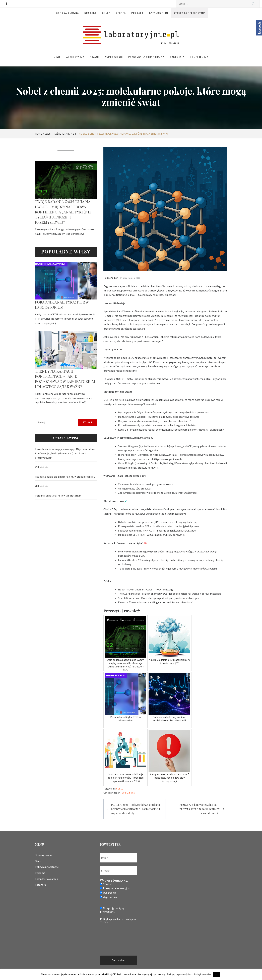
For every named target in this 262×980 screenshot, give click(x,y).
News (57, 57)
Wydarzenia (108, 893)
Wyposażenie (114, 57)
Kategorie (41, 885)
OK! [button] (217, 975)
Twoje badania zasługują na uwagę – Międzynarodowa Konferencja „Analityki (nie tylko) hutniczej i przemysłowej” (63, 212)
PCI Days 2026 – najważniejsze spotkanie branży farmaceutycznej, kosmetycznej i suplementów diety (136, 809)
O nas (38, 861)
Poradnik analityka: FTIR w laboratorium (62, 305)
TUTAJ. (104, 922)
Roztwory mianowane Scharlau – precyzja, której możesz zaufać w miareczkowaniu (199, 809)
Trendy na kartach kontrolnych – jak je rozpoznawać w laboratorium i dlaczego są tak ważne (65, 379)
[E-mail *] (119, 871)
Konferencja (199, 57)
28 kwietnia (41, 486)
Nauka (125, 793)
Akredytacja (75, 57)
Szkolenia (177, 57)
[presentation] (114, 939)
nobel (120, 789)
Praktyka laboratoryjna (146, 57)
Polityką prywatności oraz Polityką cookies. (189, 974)
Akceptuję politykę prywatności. (112, 910)
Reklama (40, 873)
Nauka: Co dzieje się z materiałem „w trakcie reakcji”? (65, 477)
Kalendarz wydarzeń (46, 879)
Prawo (94, 57)
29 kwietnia (41, 467)
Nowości (106, 884)
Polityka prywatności (47, 867)
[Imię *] (119, 858)
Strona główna (43, 855)
